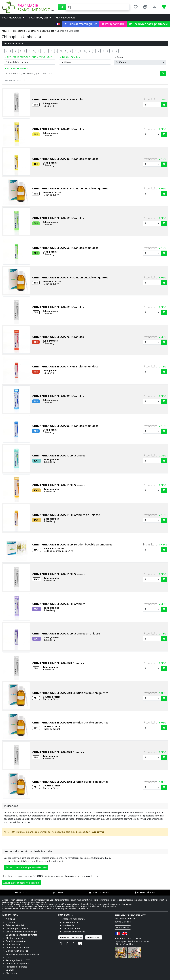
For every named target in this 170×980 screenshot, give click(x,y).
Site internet (123, 927)
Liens (8, 957)
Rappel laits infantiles (16, 967)
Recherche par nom (17, 69)
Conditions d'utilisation (17, 948)
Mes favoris (68, 925)
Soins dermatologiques (81, 24)
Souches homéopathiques (41, 31)
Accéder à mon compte (74, 919)
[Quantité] (152, 105)
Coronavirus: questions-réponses (22, 954)
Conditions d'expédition (18, 964)
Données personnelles (17, 928)
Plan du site (12, 973)
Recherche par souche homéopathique (28, 57)
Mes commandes (71, 922)
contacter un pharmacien (63, 908)
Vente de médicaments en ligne (22, 932)
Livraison (10, 922)
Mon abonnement (72, 928)
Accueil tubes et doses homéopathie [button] (21, 883)
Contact (10, 970)
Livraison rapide (99, 893)
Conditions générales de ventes (22, 935)
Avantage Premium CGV (18, 960)
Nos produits (13, 17)
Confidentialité (13, 944)
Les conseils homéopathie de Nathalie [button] (26, 867)
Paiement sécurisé (145, 893)
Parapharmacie (113, 24)
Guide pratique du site (17, 951)
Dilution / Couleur (70, 57)
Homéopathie (65, 17)
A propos (10, 919)
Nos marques (40, 17)
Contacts (21, 893)
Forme (119, 57)
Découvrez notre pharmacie (148, 24)
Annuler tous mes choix (15, 80)
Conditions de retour (16, 941)
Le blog (58, 893)
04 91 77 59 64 (134, 939)
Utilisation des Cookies (71, 937)
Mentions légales (14, 938)
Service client (94, 937)
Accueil (5, 31)
